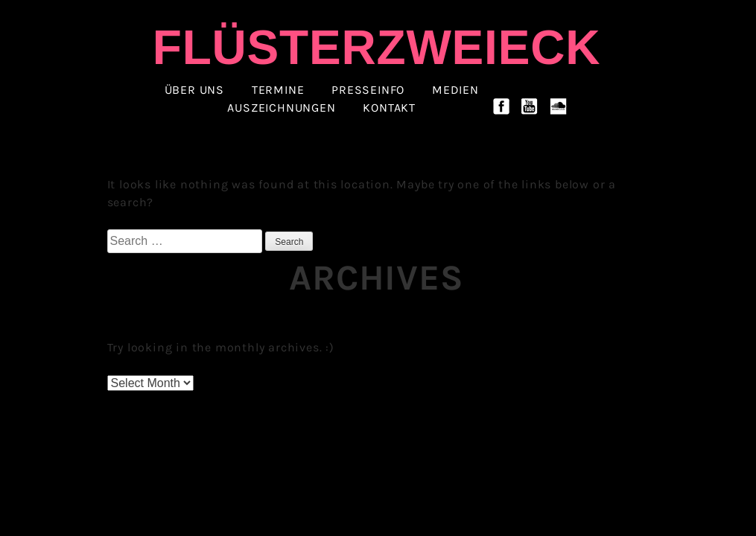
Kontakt (389, 108)
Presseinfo (368, 90)
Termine (278, 90)
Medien (455, 90)
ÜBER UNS (194, 90)
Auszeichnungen (281, 108)
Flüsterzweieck (377, 48)
